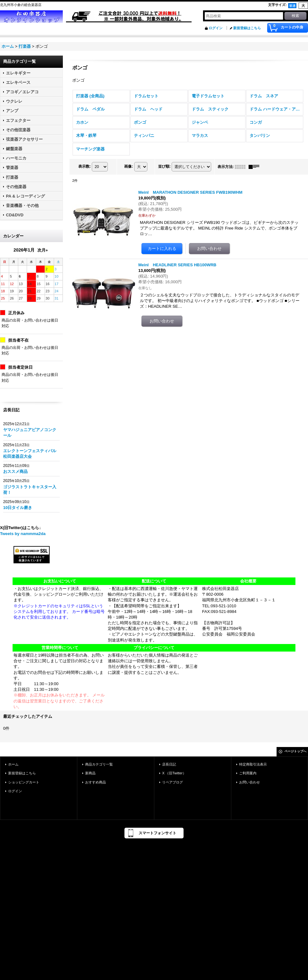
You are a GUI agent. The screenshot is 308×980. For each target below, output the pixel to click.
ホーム (13, 764)
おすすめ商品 (96, 782)
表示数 (85, 166)
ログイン (216, 28)
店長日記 (169, 764)
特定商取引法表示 (253, 764)
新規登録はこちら (247, 28)
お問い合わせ (250, 782)
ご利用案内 (248, 773)
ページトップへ (295, 751)
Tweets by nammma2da (23, 534)
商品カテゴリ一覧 (99, 764)
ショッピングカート (24, 782)
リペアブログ (173, 782)
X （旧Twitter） (174, 773)
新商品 (90, 773)
